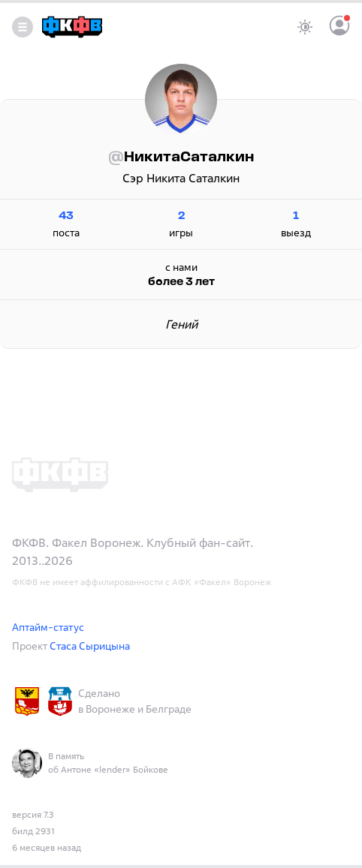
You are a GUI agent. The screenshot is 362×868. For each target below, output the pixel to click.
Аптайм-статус (48, 627)
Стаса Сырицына (90, 646)
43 (66, 216)
